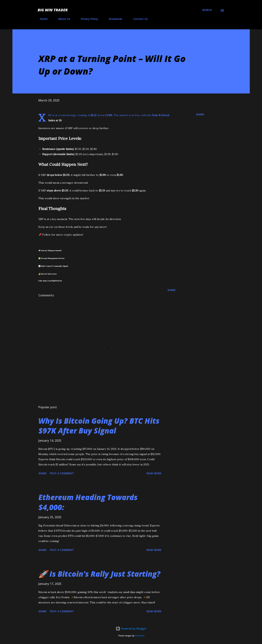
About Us (62, 19)
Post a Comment (62, 473)
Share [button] (200, 114)
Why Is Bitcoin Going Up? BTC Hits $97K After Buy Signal (99, 426)
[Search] (207, 10)
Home (41, 19)
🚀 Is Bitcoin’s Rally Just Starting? (99, 574)
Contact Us (138, 19)
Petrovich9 (140, 636)
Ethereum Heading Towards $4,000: (88, 502)
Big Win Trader (53, 10)
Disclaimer (113, 19)
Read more (154, 473)
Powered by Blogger (131, 629)
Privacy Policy (87, 19)
